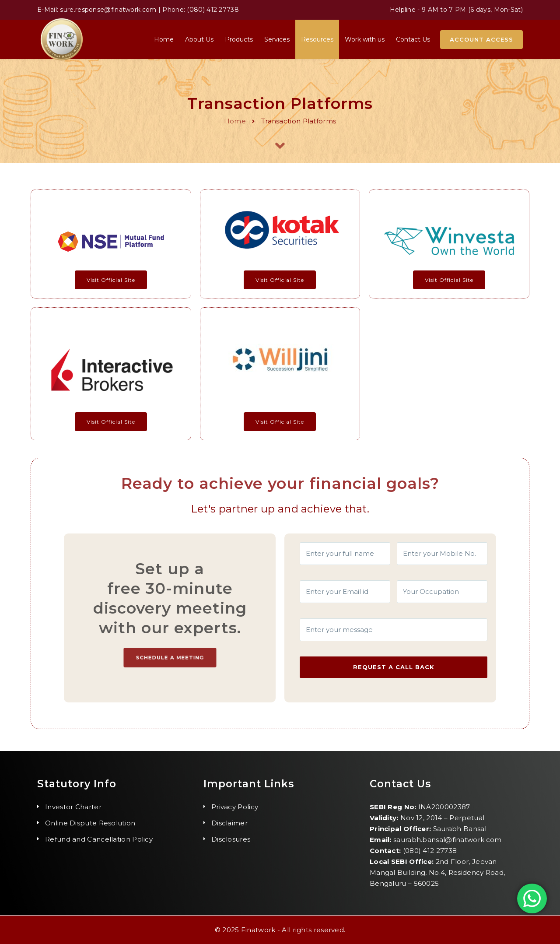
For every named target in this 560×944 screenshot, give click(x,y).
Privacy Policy (235, 807)
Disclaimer (229, 823)
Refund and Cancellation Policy (99, 839)
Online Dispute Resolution (90, 823)
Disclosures (231, 839)
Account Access (481, 39)
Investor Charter (73, 807)
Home (235, 121)
